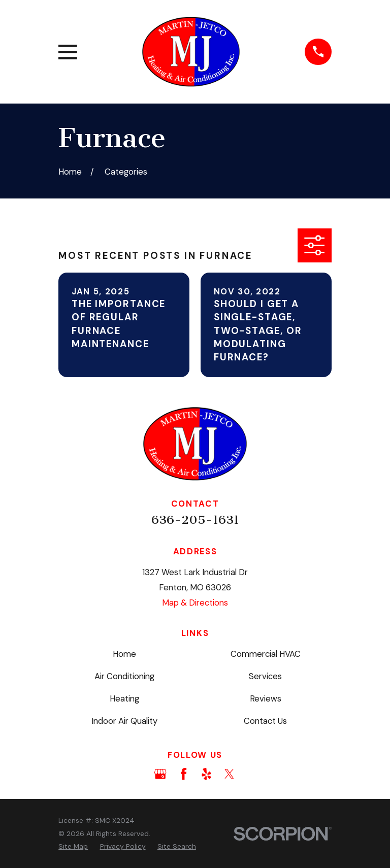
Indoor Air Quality (124, 721)
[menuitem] (73, 846)
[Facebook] (184, 774)
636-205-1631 (195, 520)
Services (265, 676)
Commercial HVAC (266, 654)
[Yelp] (206, 774)
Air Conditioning (124, 676)
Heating (124, 698)
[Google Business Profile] (160, 774)
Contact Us (265, 721)
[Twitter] (229, 774)
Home (124, 654)
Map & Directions (195, 603)
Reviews (266, 698)
